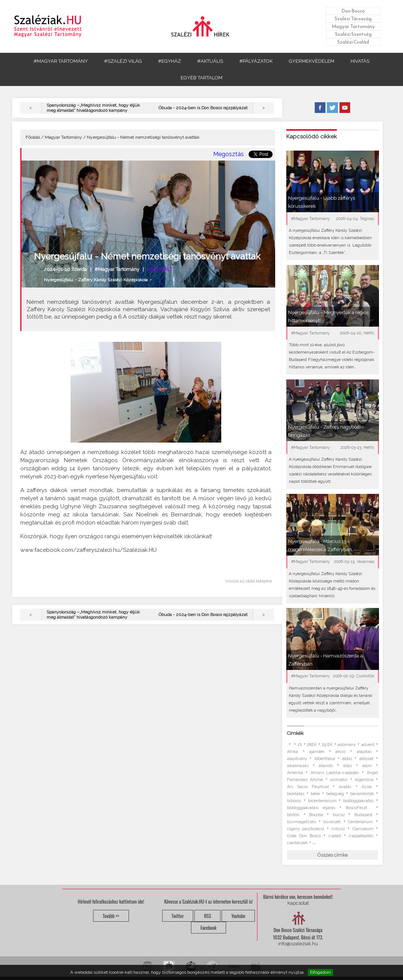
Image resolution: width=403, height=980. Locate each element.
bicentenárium (322, 801)
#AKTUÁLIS (210, 61)
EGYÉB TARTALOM (201, 78)
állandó (326, 766)
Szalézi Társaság (353, 19)
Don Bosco (353, 11)
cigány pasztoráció (305, 829)
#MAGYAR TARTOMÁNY (61, 61)
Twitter (178, 916)
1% (300, 745)
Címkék (295, 733)
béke (315, 794)
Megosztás (228, 154)
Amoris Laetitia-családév (335, 773)
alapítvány (297, 759)
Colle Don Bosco (304, 836)
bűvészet (332, 822)
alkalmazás (298, 766)
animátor (339, 780)
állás (347, 766)
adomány (347, 745)
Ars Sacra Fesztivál (308, 787)
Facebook (209, 928)
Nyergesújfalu (59, 280)
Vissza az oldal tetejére (249, 581)
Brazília (316, 815)
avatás (345, 787)
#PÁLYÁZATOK (256, 61)
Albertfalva (325, 759)
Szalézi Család (353, 42)
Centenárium (361, 822)
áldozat (366, 759)
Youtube (238, 916)
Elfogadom (320, 972)
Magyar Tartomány (353, 26)
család (335, 836)
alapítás (364, 752)
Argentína (364, 780)
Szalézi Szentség (353, 34)
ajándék (317, 752)
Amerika (295, 773)
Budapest (363, 815)
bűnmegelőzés (301, 822)
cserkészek (297, 843)
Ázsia (367, 787)
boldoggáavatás (358, 801)
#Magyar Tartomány (117, 269)
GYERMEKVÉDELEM (312, 61)
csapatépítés (361, 836)
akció (340, 752)
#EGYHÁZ (170, 61)
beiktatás (296, 794)
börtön (293, 815)
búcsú (339, 815)
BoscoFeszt (358, 808)
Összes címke (332, 855)
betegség (335, 794)
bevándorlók (362, 794)
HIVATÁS (360, 61)
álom (367, 766)
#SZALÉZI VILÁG (123, 61)
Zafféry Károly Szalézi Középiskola (113, 280)
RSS (207, 916)
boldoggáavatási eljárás (311, 808)
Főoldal (33, 137)
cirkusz (338, 829)
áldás (347, 759)
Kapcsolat (298, 903)
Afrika (293, 752)
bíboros (294, 801)
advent (368, 745)
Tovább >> (111, 916)
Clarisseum (363, 829)
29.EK (327, 745)
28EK (312, 745)
